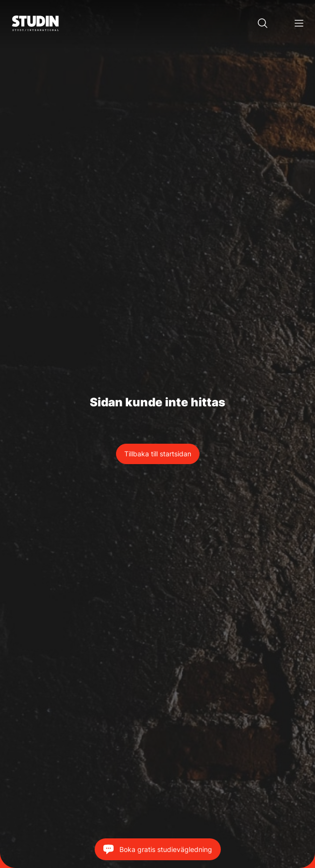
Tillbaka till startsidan (158, 454)
